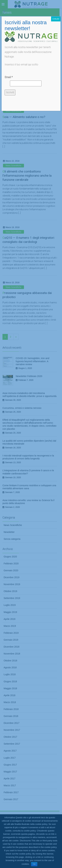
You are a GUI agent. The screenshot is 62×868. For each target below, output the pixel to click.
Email (9, 77)
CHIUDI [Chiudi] (56, 19)
